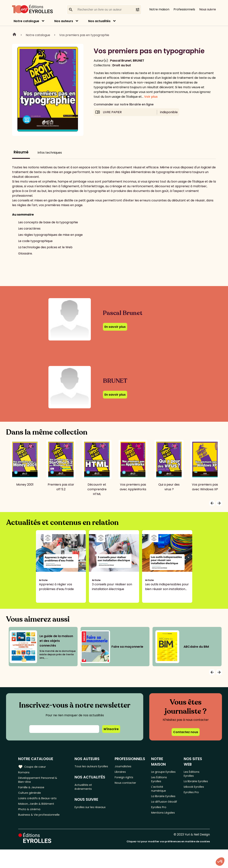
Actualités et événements (85, 793)
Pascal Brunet (121, 61)
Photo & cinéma (30, 815)
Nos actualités (99, 21)
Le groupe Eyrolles (160, 774)
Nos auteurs (64, 21)
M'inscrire (111, 729)
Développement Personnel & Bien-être (40, 781)
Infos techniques (50, 153)
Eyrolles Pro (161, 827)
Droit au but (122, 65)
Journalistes (125, 766)
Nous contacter (127, 785)
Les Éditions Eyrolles (161, 785)
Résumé (21, 152)
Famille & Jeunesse (32, 790)
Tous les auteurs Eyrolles (88, 769)
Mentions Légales (165, 833)
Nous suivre (208, 9)
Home (14, 35)
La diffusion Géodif (160, 818)
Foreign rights (126, 779)
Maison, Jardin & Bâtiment (37, 809)
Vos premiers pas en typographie (84, 35)
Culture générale (31, 796)
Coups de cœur (33, 766)
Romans (24, 773)
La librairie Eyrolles (160, 807)
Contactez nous (186, 732)
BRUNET (139, 61)
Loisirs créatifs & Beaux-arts (39, 802)
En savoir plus (115, 327)
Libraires (122, 773)
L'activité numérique (160, 796)
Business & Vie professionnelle (40, 821)
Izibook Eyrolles (196, 794)
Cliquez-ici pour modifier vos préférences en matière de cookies (168, 860)
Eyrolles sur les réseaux (87, 817)
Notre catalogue (26, 21)
